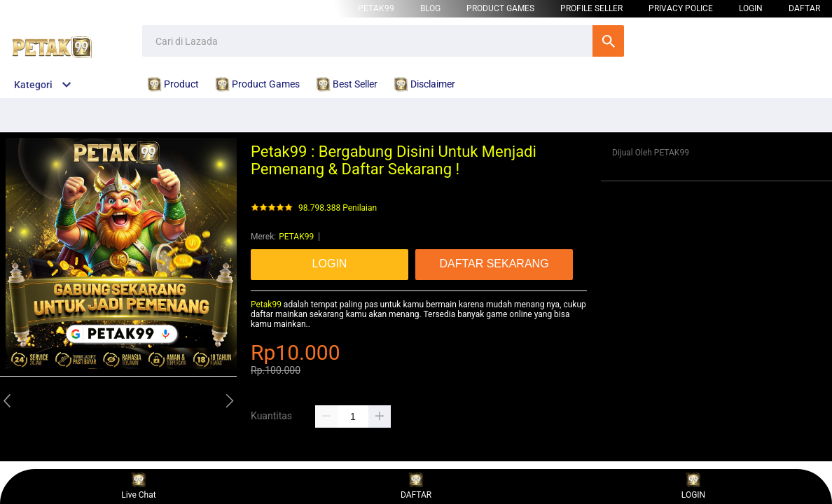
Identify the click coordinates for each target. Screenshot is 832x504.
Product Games (500, 8)
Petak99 (266, 304)
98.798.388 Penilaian (338, 208)
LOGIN (751, 8)
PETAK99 (376, 8)
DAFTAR (804, 8)
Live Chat (138, 486)
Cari (608, 41)
